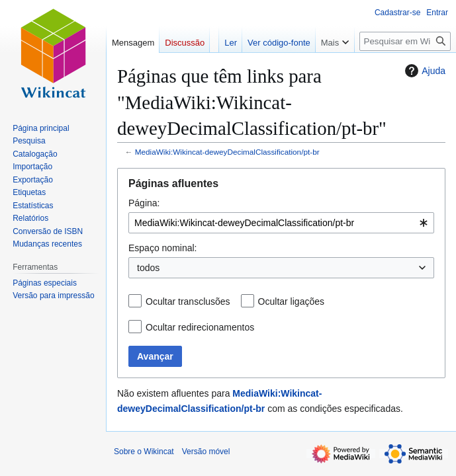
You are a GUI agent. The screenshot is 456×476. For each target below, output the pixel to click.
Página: (144, 203)
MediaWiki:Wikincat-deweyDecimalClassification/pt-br (227, 152)
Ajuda (424, 71)
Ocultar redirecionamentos (200, 327)
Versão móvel (206, 452)
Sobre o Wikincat (144, 452)
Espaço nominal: (163, 248)
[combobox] (281, 223)
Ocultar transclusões (188, 301)
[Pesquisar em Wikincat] (405, 41)
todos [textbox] (148, 268)
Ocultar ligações (291, 301)
